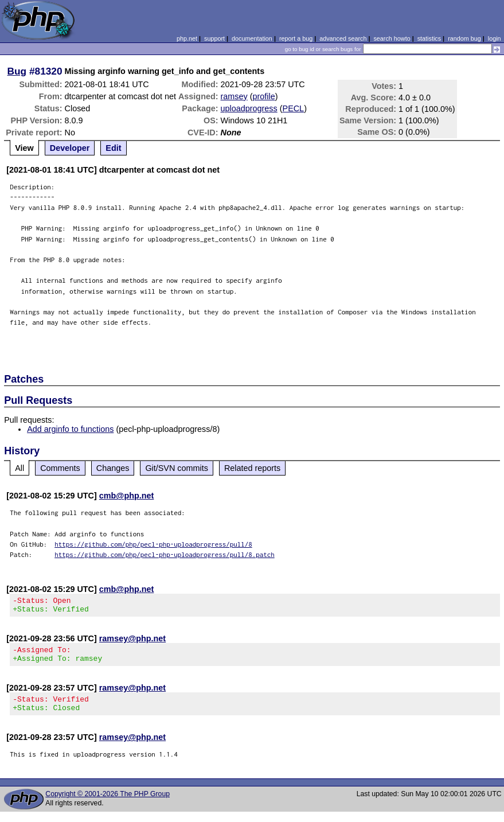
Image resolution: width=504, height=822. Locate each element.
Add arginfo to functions (70, 429)
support (214, 38)
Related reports (252, 468)
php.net (187, 38)
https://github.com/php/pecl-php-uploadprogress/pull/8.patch (165, 554)
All (19, 468)
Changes (113, 468)
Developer (70, 148)
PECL (294, 108)
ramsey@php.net (132, 642)
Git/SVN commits (177, 468)
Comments (60, 468)
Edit (113, 148)
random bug (464, 38)
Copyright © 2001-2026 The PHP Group (108, 804)
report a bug (296, 38)
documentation (252, 38)
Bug (17, 71)
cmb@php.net (127, 496)
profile (264, 96)
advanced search (343, 38)
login (495, 38)
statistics (429, 38)
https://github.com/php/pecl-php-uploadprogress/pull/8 (153, 544)
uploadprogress (249, 108)
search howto (392, 38)
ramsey (234, 96)
